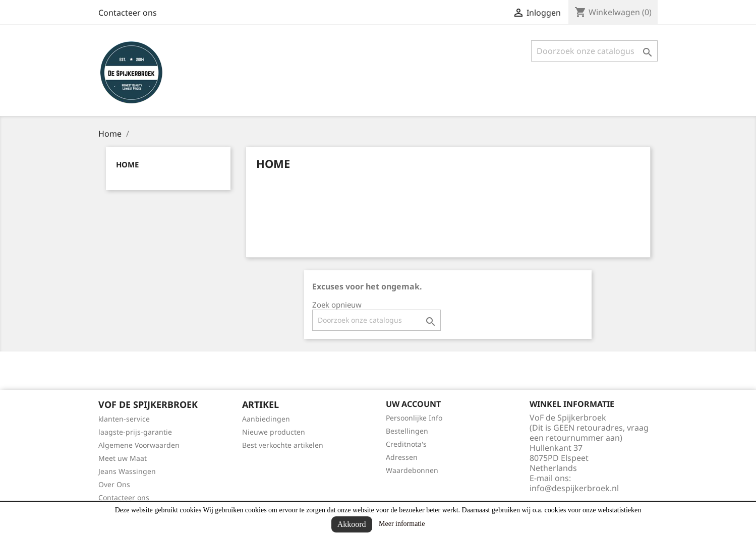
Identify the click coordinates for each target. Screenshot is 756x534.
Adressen (402, 457)
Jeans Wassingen (127, 471)
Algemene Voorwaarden (139, 445)
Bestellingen (407, 431)
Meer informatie (402, 524)
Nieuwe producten (274, 432)
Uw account (413, 404)
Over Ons (114, 484)
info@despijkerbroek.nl (574, 488)
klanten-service (124, 419)
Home (127, 164)
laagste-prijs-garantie (135, 432)
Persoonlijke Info (414, 418)
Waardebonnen (412, 470)
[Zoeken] (594, 51)
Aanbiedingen (266, 419)
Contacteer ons (128, 13)
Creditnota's (406, 444)
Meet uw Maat (123, 458)
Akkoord (352, 524)
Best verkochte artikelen (283, 445)
